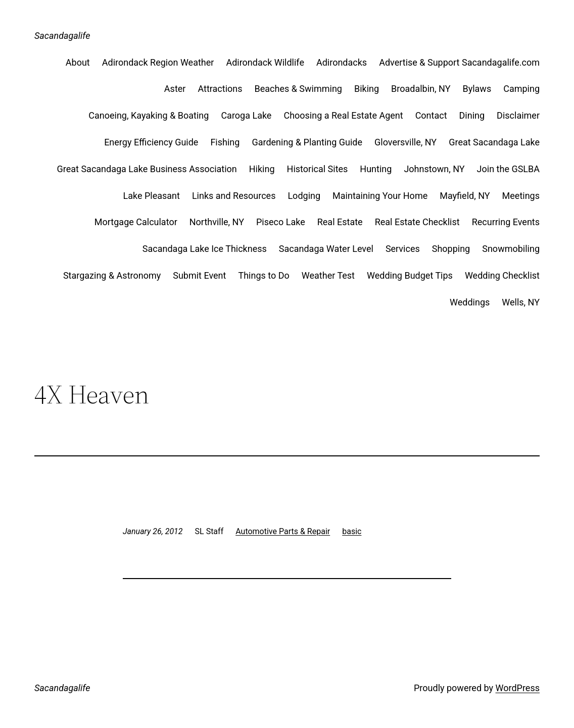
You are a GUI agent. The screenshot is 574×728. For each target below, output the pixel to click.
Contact (431, 115)
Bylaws (477, 89)
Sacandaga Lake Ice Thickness (205, 249)
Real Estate (340, 222)
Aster (175, 89)
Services (403, 249)
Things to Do (264, 275)
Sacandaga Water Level (326, 249)
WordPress (518, 688)
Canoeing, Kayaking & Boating (149, 115)
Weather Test (328, 275)
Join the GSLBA (508, 169)
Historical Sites (318, 169)
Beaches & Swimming (298, 89)
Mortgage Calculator (136, 222)
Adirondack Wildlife (265, 62)
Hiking (262, 169)
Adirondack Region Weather (158, 62)
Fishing (225, 142)
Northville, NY (217, 222)
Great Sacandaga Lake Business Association (147, 169)
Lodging (304, 196)
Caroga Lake (246, 115)
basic (352, 531)
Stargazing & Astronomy (112, 275)
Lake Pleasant (151, 196)
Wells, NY (521, 302)
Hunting (376, 169)
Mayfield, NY (465, 196)
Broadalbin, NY (421, 89)
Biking (367, 89)
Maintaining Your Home (380, 196)
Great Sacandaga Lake (494, 142)
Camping (521, 89)
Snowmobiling (511, 249)
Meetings (521, 196)
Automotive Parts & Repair (283, 531)
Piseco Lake (281, 222)
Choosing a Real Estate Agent (343, 115)
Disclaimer (518, 115)
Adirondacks (342, 62)
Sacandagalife (62, 36)
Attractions (220, 89)
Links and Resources (234, 196)
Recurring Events (506, 222)
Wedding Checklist (502, 275)
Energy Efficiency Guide (151, 142)
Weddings (470, 302)
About (78, 62)
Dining (472, 115)
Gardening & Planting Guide (307, 142)
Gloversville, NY (405, 142)
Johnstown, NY (434, 169)
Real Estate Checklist (417, 222)
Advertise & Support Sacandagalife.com (459, 62)
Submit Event (199, 275)
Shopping (451, 249)
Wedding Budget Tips (410, 275)
